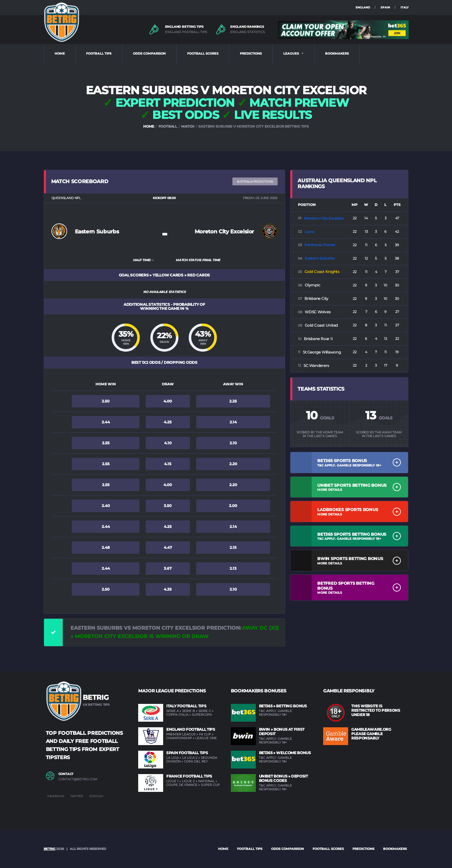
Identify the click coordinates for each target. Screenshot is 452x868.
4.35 (168, 589)
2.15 (233, 547)
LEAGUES (291, 54)
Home (223, 849)
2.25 (233, 401)
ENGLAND (363, 7)
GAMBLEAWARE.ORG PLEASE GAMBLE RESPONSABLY (371, 734)
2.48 (106, 547)
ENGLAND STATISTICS (248, 32)
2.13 (233, 568)
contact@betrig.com (78, 779)
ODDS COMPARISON (149, 54)
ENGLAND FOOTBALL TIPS (186, 32)
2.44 (106, 422)
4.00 (168, 401)
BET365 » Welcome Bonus (285, 753)
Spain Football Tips (187, 753)
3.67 (168, 568)
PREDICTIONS (251, 54)
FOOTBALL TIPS (99, 54)
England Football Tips (191, 729)
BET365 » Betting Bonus (283, 706)
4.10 (168, 443)
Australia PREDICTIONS (255, 181)
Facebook (56, 796)
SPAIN (385, 7)
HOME (60, 54)
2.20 (233, 464)
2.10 (233, 443)
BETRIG (50, 849)
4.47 (168, 547)
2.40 (106, 506)
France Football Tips (189, 776)
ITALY (405, 7)
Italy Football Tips (186, 706)
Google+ (96, 796)
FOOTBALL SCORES (203, 54)
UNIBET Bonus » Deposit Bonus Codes (283, 778)
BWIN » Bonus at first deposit (282, 731)
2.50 (106, 401)
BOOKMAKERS (337, 54)
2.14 (233, 422)
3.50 (168, 506)
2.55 (106, 443)
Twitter (77, 796)
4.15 (168, 464)
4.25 (168, 422)
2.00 (233, 506)
